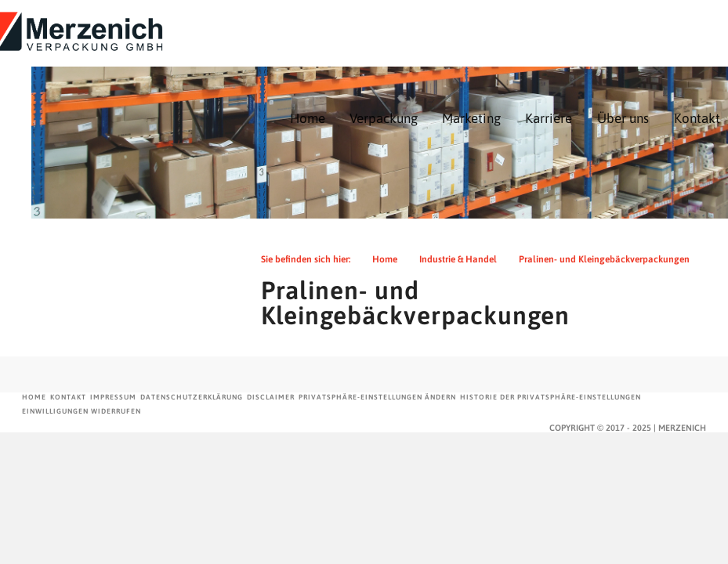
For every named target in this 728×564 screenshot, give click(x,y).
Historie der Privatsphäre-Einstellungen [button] (551, 397)
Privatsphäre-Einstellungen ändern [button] (377, 397)
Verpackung (384, 118)
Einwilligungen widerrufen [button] (81, 411)
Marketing (471, 118)
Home (308, 118)
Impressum (113, 397)
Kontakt (697, 118)
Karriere (549, 118)
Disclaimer (271, 397)
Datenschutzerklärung (192, 397)
